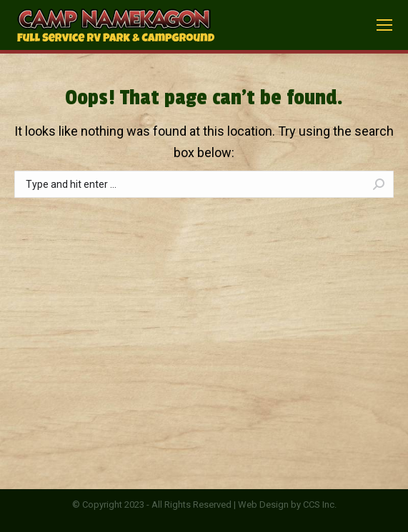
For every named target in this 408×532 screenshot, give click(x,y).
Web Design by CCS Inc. (287, 505)
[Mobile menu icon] (384, 25)
